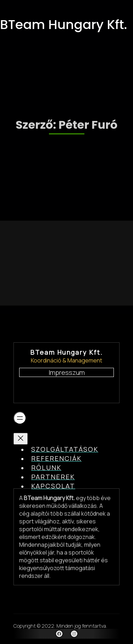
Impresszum (67, 372)
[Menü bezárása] (21, 439)
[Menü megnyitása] (20, 418)
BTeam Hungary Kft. (63, 25)
